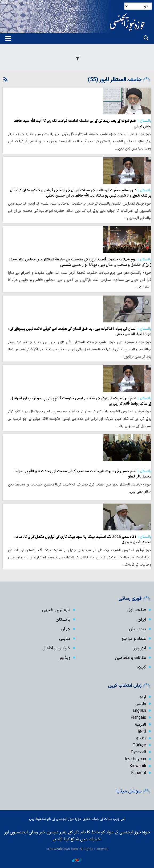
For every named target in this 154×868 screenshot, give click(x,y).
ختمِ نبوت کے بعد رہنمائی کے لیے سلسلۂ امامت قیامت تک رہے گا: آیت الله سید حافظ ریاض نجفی (83, 124)
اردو (143, 697)
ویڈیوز (65, 658)
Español (139, 773)
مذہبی (65, 639)
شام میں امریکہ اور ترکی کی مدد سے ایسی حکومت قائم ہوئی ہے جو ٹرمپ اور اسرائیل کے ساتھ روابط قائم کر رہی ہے (81, 401)
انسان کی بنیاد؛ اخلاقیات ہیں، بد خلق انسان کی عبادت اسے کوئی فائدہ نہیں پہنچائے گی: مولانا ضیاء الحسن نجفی (80, 332)
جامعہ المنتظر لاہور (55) (115, 80)
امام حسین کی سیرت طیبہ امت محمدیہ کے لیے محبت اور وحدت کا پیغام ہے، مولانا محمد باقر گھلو (83, 474)
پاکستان (63, 620)
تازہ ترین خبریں (56, 610)
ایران (142, 620)
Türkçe (139, 745)
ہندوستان (137, 629)
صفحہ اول (137, 610)
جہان (66, 629)
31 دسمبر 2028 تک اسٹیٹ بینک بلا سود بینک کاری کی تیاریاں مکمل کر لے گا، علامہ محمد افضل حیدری (83, 540)
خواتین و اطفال (56, 648)
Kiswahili (138, 766)
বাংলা (141, 738)
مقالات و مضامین (130, 658)
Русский (139, 752)
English (139, 711)
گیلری (141, 667)
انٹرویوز (140, 648)
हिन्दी (142, 732)
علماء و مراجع (134, 639)
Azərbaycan (135, 759)
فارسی (141, 704)
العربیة (140, 725)
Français (138, 718)
